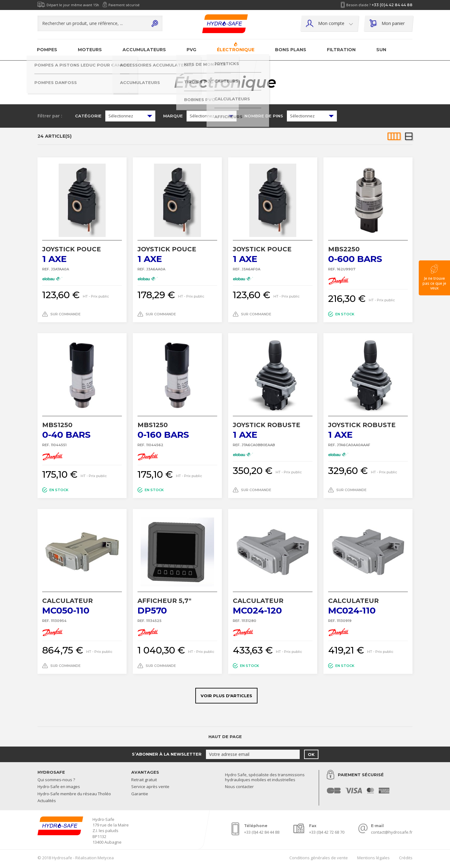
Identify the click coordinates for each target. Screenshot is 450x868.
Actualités (47, 801)
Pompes (47, 50)
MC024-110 (368, 606)
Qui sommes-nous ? (56, 780)
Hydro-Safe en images (59, 787)
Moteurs (90, 50)
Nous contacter (239, 787)
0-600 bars (368, 255)
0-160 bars (177, 430)
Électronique (236, 50)
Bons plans (291, 50)
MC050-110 (82, 606)
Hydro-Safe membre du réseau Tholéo (74, 794)
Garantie (140, 794)
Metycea (106, 858)
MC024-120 (273, 606)
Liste (409, 136)
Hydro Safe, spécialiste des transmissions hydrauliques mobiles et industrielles (265, 777)
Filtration (341, 50)
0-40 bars (82, 430)
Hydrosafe (51, 772)
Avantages (145, 772)
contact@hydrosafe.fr (392, 832)
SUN (381, 50)
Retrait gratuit (144, 780)
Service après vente (150, 787)
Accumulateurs (144, 50)
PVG (191, 50)
